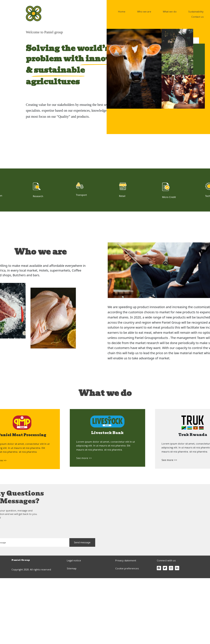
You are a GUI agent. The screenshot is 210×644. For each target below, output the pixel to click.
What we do (170, 12)
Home (122, 12)
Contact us (197, 17)
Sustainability (196, 12)
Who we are (144, 12)
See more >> (84, 458)
